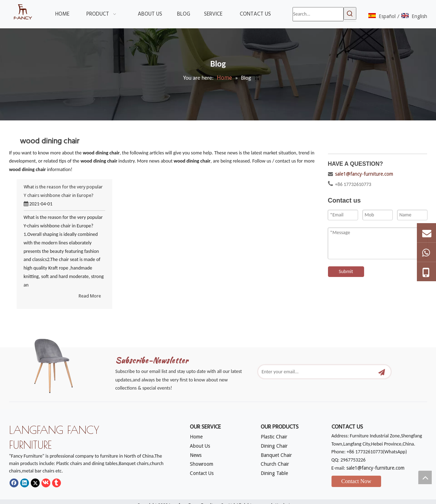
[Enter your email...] (317, 372)
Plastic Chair (274, 437)
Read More (90, 296)
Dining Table (274, 473)
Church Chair (275, 464)
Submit (346, 271)
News (196, 455)
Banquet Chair (276, 455)
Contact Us (202, 473)
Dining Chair (274, 446)
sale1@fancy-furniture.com (364, 174)
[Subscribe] (382, 372)
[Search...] (318, 14)
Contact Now (356, 481)
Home (196, 437)
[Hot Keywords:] (350, 13)
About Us (200, 446)
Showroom (202, 464)
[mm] (59, 364)
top (425, 477)
